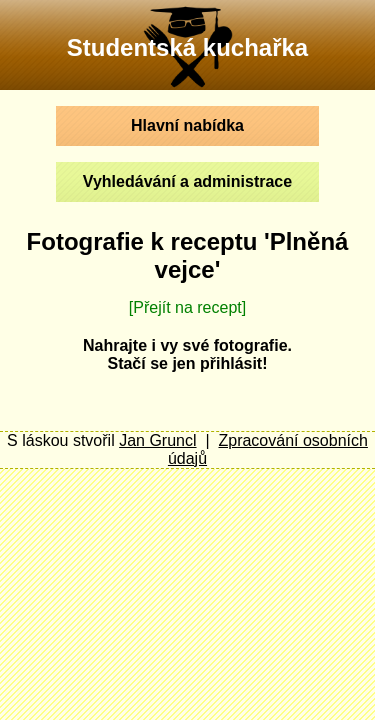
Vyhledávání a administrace (187, 181)
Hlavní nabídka (187, 125)
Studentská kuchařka (187, 47)
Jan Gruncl (157, 440)
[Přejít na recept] (187, 307)
